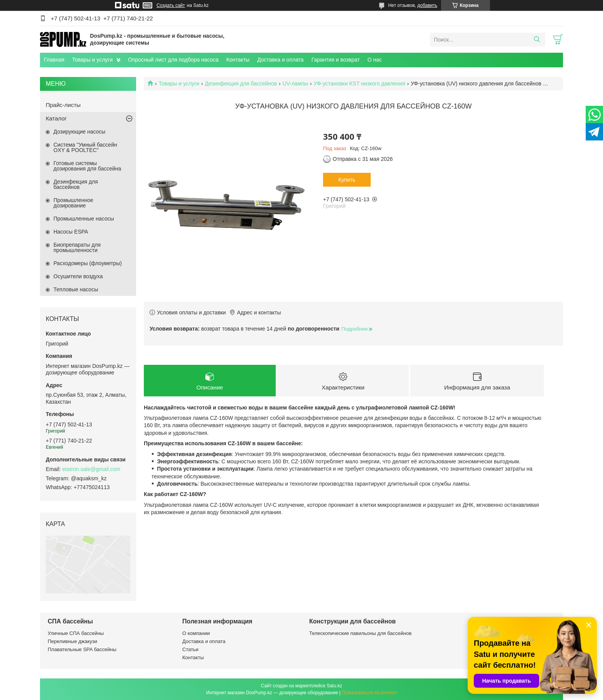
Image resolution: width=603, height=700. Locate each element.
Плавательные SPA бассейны (82, 649)
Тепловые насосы (76, 289)
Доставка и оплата (281, 60)
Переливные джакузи (72, 641)
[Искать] (537, 40)
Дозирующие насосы (79, 132)
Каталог (56, 118)
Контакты (238, 60)
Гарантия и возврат (336, 60)
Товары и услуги (92, 60)
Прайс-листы (63, 105)
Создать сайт (171, 5)
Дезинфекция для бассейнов (241, 84)
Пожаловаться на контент (369, 693)
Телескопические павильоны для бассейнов (360, 633)
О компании (196, 633)
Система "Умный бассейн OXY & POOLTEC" (85, 147)
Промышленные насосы (84, 219)
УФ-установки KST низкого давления (360, 84)
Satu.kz (334, 686)
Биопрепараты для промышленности (77, 247)
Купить (347, 180)
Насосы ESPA (71, 232)
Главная (54, 60)
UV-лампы (296, 84)
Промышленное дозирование (73, 203)
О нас (374, 60)
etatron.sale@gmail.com (91, 469)
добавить (427, 5)
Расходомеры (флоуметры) (88, 263)
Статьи (190, 649)
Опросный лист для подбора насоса (173, 60)
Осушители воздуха (78, 276)
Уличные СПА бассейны (76, 633)
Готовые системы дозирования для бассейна (87, 166)
